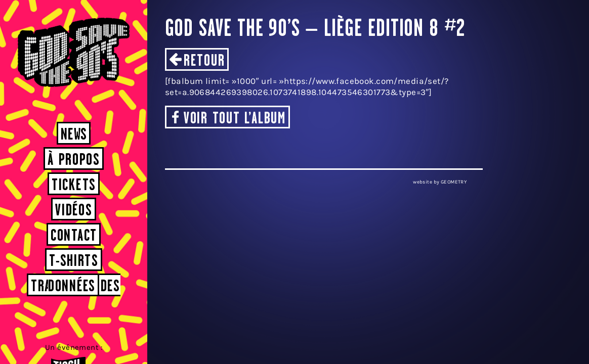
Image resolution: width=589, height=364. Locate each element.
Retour (204, 61)
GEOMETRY (454, 182)
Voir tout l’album (235, 119)
